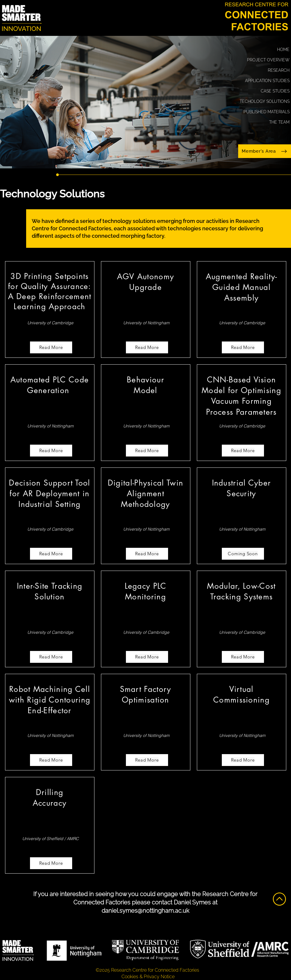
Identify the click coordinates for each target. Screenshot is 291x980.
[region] (50, 309)
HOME (283, 50)
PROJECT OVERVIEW (269, 60)
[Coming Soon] (243, 554)
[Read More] (51, 347)
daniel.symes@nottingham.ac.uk (145, 911)
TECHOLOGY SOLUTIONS (269, 101)
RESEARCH (279, 70)
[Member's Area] (265, 151)
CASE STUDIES (275, 91)
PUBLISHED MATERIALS (269, 112)
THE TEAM (279, 122)
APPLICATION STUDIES (269, 81)
